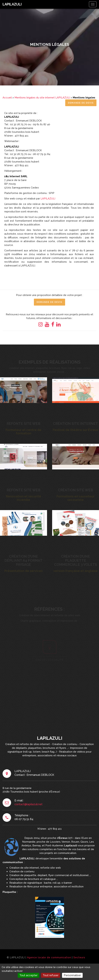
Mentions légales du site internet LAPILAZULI (42, 98)
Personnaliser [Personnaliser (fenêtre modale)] (72, 975)
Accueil (7, 98)
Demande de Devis (81, 103)
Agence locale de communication (49, 957)
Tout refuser (51, 975)
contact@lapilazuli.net (28, 804)
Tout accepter (28, 975)
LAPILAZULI (12, 4)
